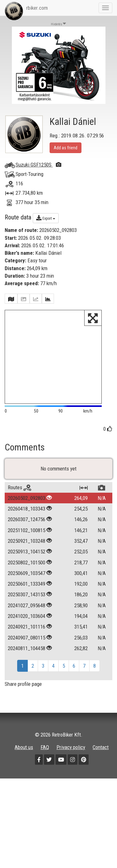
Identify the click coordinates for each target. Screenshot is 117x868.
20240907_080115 (27, 680)
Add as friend (66, 148)
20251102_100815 (27, 572)
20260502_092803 (27, 540)
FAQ (45, 789)
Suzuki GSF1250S (38, 165)
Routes (19, 529)
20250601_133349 (27, 626)
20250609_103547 (27, 615)
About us (24, 789)
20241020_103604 (27, 658)
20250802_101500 (27, 604)
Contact (101, 789)
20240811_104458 (27, 690)
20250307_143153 (27, 637)
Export (46, 218)
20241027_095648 (27, 647)
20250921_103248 (27, 583)
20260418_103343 (27, 551)
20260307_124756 (27, 562)
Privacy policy (71, 789)
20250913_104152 (27, 593)
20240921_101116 (27, 669)
